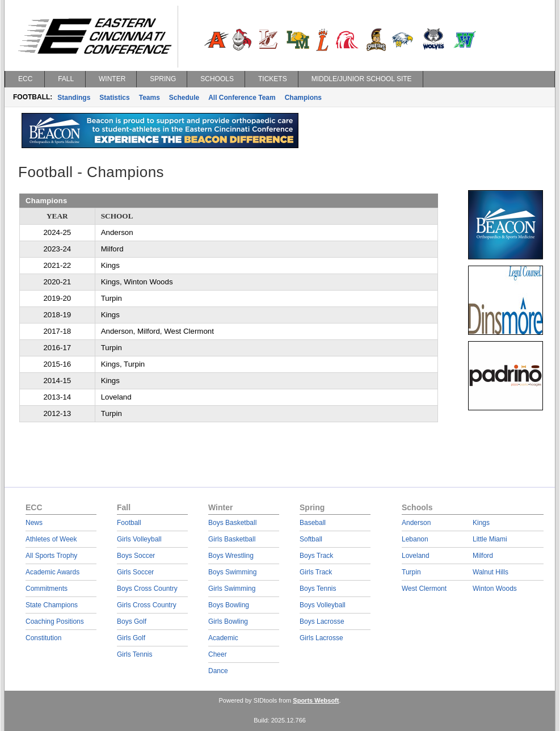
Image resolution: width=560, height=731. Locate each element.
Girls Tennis (134, 654)
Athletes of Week (51, 539)
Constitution (43, 638)
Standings (74, 98)
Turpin (411, 572)
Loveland (416, 556)
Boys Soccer (136, 556)
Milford (483, 556)
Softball (311, 539)
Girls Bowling (228, 621)
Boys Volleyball (323, 605)
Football (129, 523)
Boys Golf (132, 621)
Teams (150, 98)
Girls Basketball (232, 539)
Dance (218, 671)
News (34, 523)
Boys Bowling (229, 605)
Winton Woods (495, 589)
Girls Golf (131, 638)
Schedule (184, 98)
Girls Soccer (135, 572)
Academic (223, 638)
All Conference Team (242, 98)
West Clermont (424, 589)
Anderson (416, 523)
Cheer (218, 654)
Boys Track (316, 556)
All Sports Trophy (51, 556)
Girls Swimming (232, 589)
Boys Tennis (318, 589)
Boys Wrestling (231, 556)
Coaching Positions (55, 621)
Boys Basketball (232, 523)
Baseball (313, 523)
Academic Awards (52, 572)
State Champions (52, 605)
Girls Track (316, 572)
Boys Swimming (232, 572)
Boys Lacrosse (322, 621)
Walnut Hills (490, 572)
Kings (481, 523)
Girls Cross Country (147, 605)
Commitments (47, 589)
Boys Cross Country (147, 589)
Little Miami (490, 539)
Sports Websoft (316, 700)
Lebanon (415, 539)
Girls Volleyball (139, 539)
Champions (303, 98)
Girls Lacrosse (321, 638)
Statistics (114, 98)
